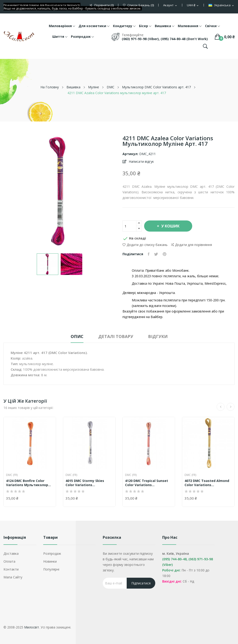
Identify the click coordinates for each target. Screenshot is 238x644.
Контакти (11, 569)
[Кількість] (129, 226)
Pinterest (165, 254)
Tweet (156, 254)
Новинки (50, 561)
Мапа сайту (13, 577)
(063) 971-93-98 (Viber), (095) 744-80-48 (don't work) (165, 39)
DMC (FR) (12, 475)
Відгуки (158, 336)
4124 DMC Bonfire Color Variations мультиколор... (28, 483)
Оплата (9, 561)
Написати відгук (141, 161)
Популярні (51, 569)
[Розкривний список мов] (221, 5)
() (138, 5)
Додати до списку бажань (145, 245)
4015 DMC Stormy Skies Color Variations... (85, 483)
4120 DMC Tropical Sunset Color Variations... (147, 483)
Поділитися (149, 254)
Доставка (11, 553)
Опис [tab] (77, 336)
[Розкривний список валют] (193, 5)
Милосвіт (32, 627)
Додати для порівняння (192, 245)
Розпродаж (52, 553)
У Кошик (170, 226)
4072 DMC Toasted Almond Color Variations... (207, 483)
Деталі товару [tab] (116, 336)
